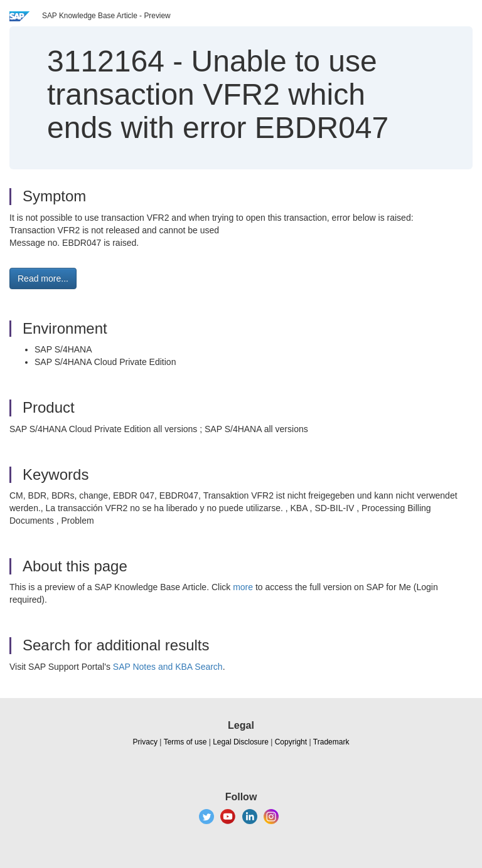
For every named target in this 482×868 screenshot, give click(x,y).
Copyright (291, 742)
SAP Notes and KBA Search (168, 667)
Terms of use (185, 742)
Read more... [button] (43, 278)
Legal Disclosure (241, 742)
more (243, 587)
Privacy (145, 742)
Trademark (331, 742)
